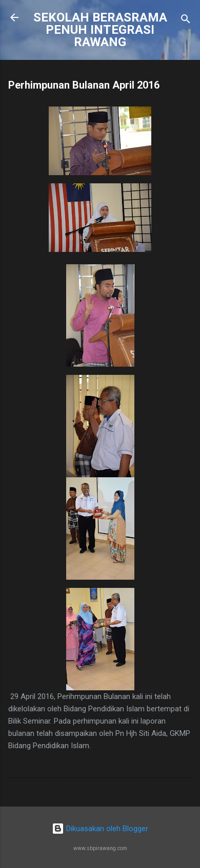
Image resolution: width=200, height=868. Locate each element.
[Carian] (186, 21)
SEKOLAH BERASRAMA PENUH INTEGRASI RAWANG (100, 30)
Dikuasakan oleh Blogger (100, 829)
